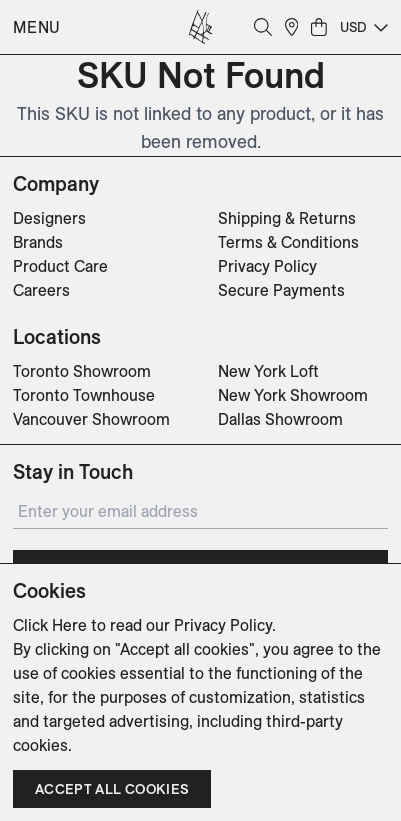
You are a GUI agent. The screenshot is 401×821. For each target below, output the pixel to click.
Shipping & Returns (287, 218)
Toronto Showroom (82, 371)
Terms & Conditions (288, 242)
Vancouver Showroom (91, 419)
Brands (38, 242)
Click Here (50, 625)
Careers (41, 290)
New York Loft (268, 371)
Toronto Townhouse (84, 395)
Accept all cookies (112, 789)
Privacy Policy (267, 266)
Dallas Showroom (280, 419)
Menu (37, 27)
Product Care (60, 266)
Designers (49, 218)
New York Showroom (293, 395)
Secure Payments (281, 290)
